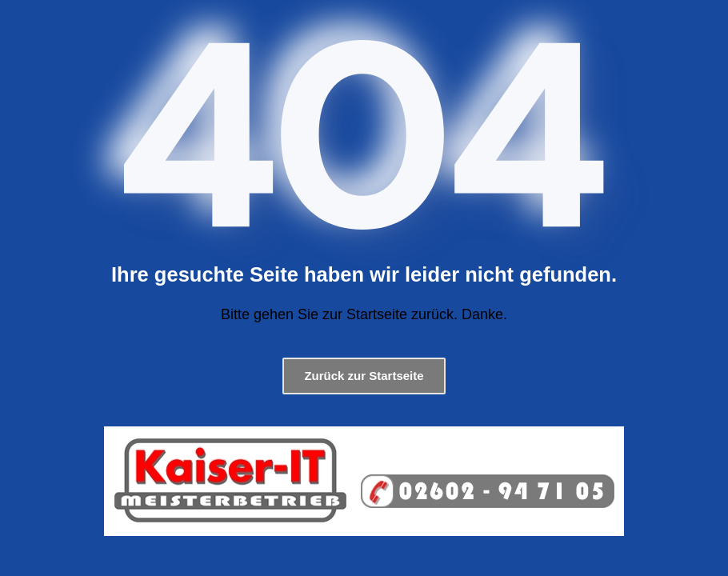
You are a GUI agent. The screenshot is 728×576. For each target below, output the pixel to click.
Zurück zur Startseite (364, 376)
